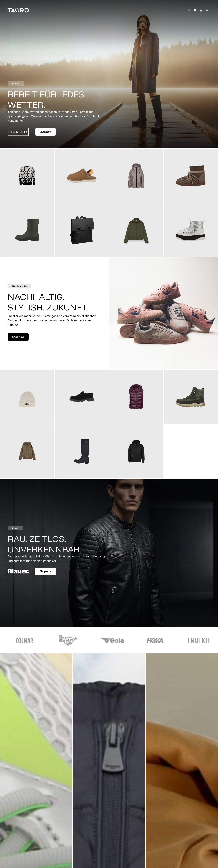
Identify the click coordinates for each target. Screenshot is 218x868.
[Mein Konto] (195, 10)
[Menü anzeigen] (207, 11)
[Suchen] (189, 11)
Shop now (45, 132)
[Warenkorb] (201, 10)
